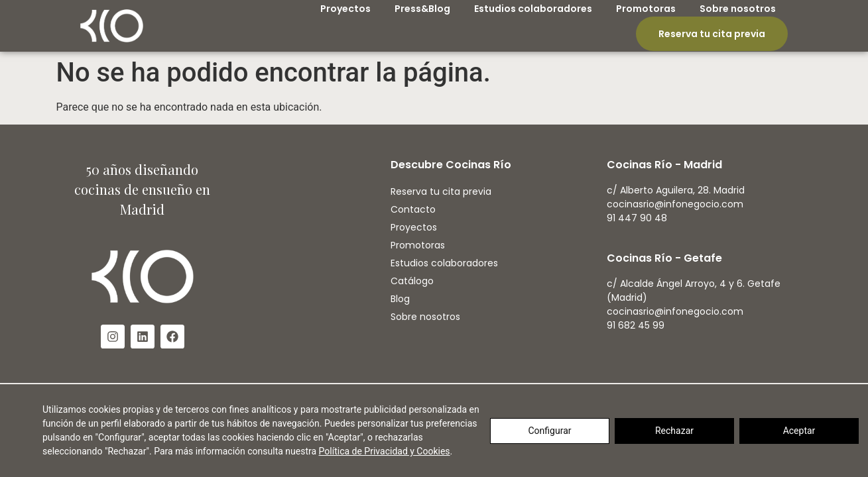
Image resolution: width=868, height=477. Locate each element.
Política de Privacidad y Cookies (385, 451)
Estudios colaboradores (533, 9)
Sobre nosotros (738, 9)
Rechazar (674, 431)
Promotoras (646, 9)
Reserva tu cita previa (712, 34)
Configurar (550, 431)
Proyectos (345, 9)
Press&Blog (422, 9)
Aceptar (799, 431)
